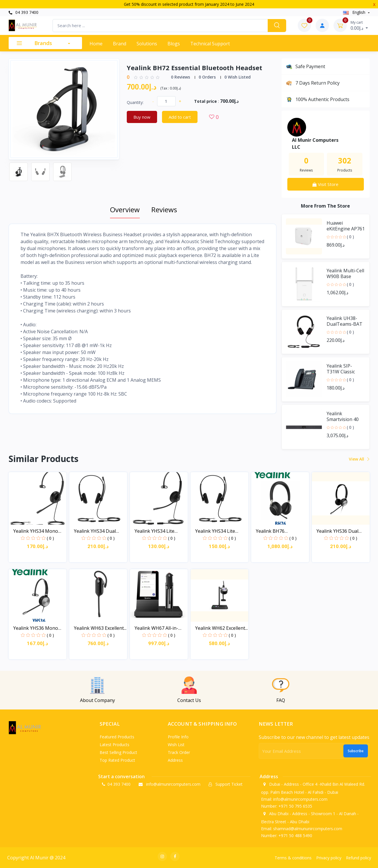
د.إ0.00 (359, 25)
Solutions (147, 44)
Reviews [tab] (164, 209)
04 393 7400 (24, 12)
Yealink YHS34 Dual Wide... (95, 531)
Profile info (178, 737)
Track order (179, 752)
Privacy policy (329, 858)
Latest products (114, 745)
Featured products (117, 737)
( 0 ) (350, 237)
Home (96, 44)
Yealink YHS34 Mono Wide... (36, 531)
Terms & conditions (293, 858)
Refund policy (359, 858)
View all (359, 459)
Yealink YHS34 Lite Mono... (154, 531)
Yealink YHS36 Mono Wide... (36, 628)
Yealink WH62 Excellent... (221, 628)
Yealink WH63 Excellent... (100, 628)
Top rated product (117, 760)
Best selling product (118, 752)
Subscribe (356, 751)
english (355, 12)
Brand (120, 44)
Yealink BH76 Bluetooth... (270, 531)
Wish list (176, 745)
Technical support (210, 44)
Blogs (174, 44)
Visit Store (325, 184)
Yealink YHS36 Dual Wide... (337, 531)
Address (175, 760)
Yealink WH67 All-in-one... (156, 628)
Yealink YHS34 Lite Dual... (215, 531)
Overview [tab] (125, 209)
